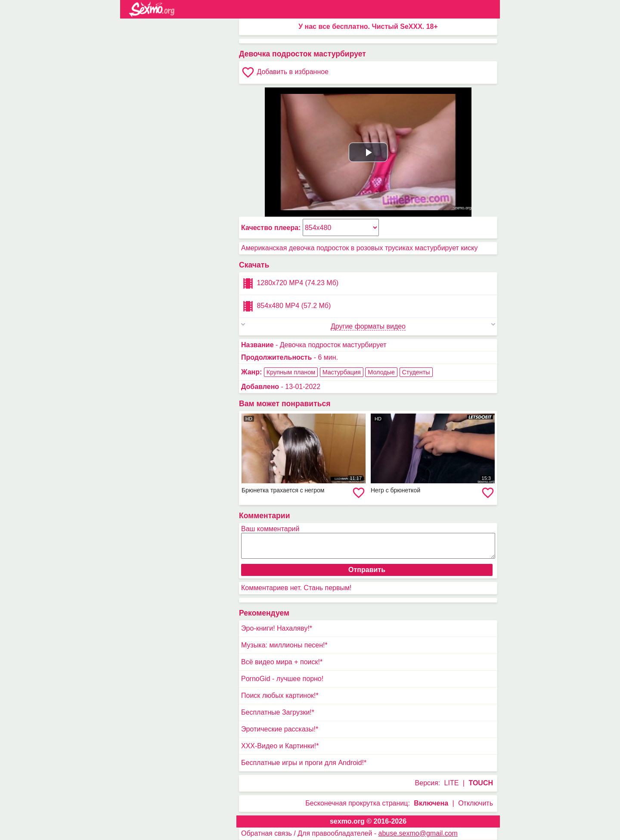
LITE (452, 783)
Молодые (381, 372)
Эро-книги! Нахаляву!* (277, 628)
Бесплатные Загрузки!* (278, 712)
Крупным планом (291, 372)
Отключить (476, 803)
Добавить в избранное (285, 72)
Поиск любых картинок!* (280, 695)
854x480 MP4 (286, 306)
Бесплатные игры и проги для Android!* (304, 763)
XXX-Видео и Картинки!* (280, 746)
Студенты (416, 372)
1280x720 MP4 (290, 283)
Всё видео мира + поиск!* (282, 662)
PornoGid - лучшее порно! (282, 679)
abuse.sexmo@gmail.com (418, 833)
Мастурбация (342, 372)
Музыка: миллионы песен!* (284, 645)
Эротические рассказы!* (280, 729)
